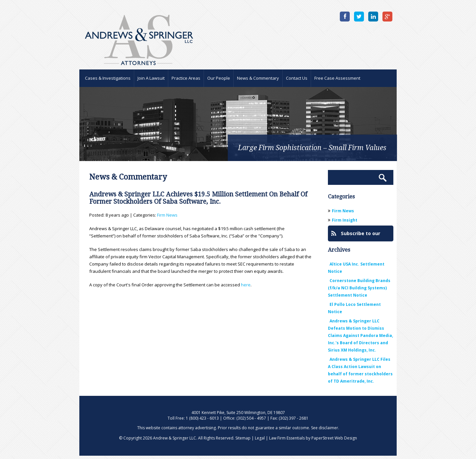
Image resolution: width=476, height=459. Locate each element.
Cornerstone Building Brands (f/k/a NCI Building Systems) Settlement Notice (359, 288)
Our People (219, 78)
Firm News (167, 215)
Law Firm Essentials (287, 438)
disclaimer (328, 428)
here (246, 285)
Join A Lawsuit (151, 78)
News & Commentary (258, 78)
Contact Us (297, 78)
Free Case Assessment (337, 78)
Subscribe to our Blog (356, 236)
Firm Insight (345, 220)
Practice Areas (186, 78)
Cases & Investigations (108, 78)
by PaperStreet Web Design (331, 438)
